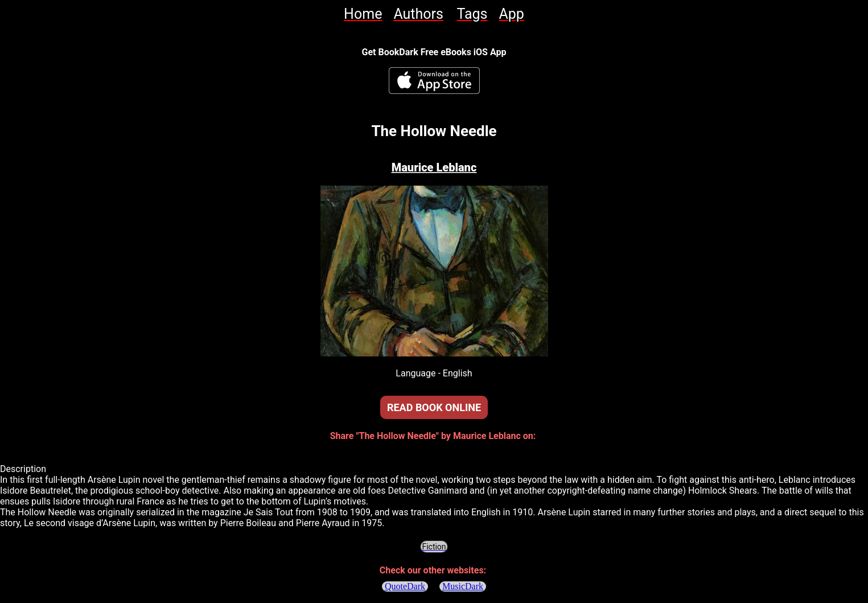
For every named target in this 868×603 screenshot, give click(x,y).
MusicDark (463, 586)
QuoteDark (405, 586)
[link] (363, 14)
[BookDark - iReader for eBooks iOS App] (434, 81)
